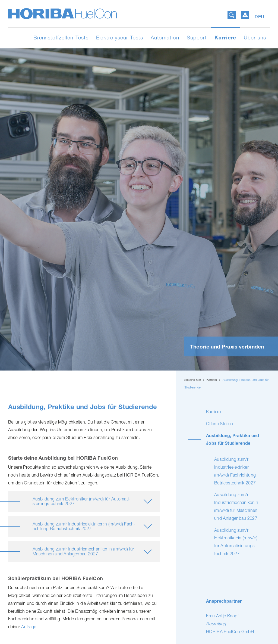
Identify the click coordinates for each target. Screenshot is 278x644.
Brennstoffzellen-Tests (61, 38)
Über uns (255, 38)
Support (197, 38)
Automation (165, 38)
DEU (260, 17)
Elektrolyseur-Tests (120, 38)
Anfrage (29, 627)
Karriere (225, 38)
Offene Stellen (219, 424)
